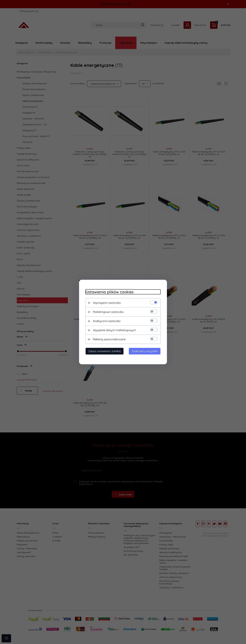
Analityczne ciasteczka (107, 321)
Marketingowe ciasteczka (108, 312)
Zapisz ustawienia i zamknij (105, 351)
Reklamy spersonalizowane (109, 339)
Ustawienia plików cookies (110, 292)
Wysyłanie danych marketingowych (114, 330)
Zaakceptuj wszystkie (145, 351)
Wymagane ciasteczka (107, 303)
